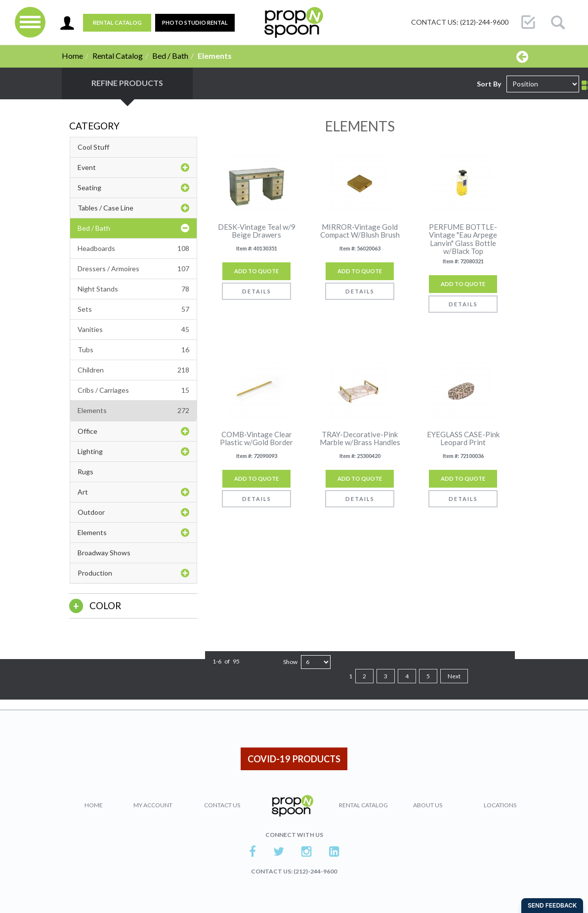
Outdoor (133, 512)
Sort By (489, 84)
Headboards (133, 249)
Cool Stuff (93, 147)
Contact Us (222, 805)
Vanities (133, 330)
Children (133, 370)
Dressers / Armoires (133, 269)
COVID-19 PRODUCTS (294, 759)
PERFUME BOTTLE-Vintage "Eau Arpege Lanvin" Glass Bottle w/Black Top (463, 239)
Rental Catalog (117, 22)
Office (133, 431)
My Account (153, 805)
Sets (133, 309)
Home (72, 56)
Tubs (133, 350)
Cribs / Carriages (133, 390)
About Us (428, 805)
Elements (133, 411)
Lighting (133, 452)
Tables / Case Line (133, 208)
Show (290, 662)
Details (257, 291)
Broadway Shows (104, 553)
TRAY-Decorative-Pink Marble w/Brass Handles (360, 438)
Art (133, 492)
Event (133, 167)
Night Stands (133, 289)
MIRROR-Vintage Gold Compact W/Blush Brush (360, 231)
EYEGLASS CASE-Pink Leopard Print (463, 438)
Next (454, 676)
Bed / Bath (170, 56)
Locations (500, 805)
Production (133, 573)
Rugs (85, 472)
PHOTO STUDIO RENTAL (195, 22)
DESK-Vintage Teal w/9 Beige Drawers (257, 231)
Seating (133, 188)
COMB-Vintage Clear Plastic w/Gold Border (256, 438)
